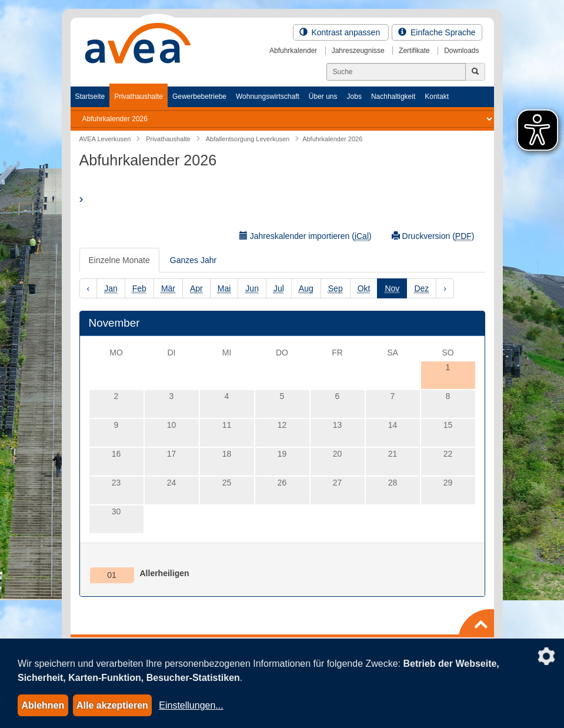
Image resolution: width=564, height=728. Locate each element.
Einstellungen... (191, 705)
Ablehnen (43, 705)
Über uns (323, 97)
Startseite (90, 97)
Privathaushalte (139, 97)
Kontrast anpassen (341, 32)
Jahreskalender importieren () (306, 236)
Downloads (461, 51)
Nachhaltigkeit (393, 97)
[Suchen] (396, 72)
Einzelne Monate (119, 260)
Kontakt (437, 97)
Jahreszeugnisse (358, 51)
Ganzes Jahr (193, 260)
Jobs (354, 97)
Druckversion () (433, 236)
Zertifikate (414, 51)
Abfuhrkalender (293, 51)
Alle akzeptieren (112, 705)
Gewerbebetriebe (199, 97)
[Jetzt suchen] (475, 72)
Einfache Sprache (437, 32)
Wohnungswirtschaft (268, 97)
